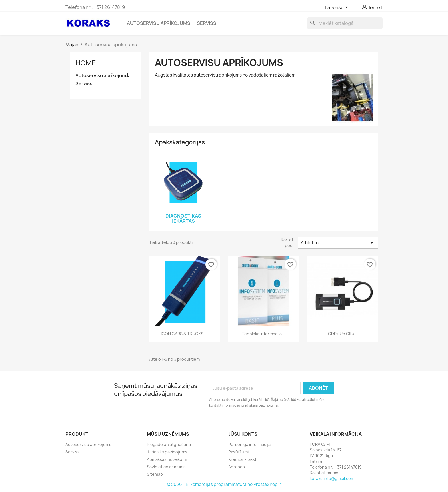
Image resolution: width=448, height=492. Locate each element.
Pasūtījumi (238, 452)
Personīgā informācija (249, 444)
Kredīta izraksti (243, 459)
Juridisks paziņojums (167, 452)
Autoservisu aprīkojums (159, 23)
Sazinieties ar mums (166, 467)
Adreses (237, 467)
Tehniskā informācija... (264, 334)
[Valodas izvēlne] (337, 8)
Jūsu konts (243, 434)
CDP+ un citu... (343, 334)
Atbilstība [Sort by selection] (338, 243)
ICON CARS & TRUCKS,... (184, 334)
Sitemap (155, 474)
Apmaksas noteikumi (167, 459)
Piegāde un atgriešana (169, 444)
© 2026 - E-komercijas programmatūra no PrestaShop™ (224, 484)
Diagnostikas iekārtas (183, 218)
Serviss (207, 23)
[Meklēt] (345, 23)
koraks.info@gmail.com (332, 478)
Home (86, 63)
